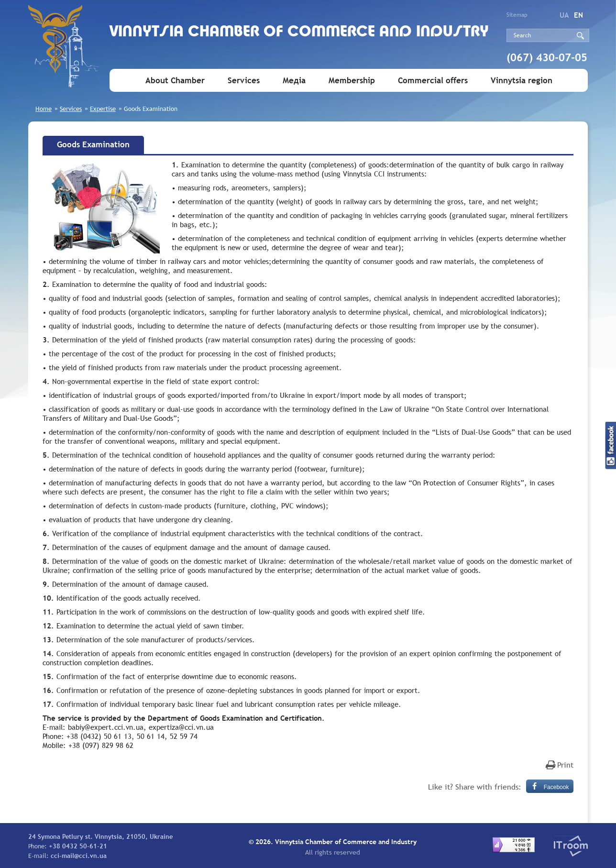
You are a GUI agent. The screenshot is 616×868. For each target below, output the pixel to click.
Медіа (294, 81)
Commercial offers (433, 81)
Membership (352, 81)
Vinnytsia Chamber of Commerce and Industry (299, 32)
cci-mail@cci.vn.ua (79, 856)
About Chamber (175, 81)
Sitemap (517, 15)
